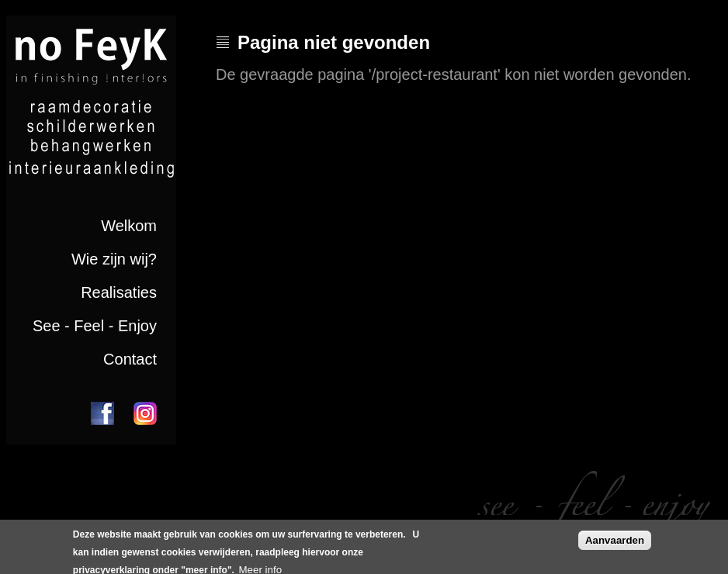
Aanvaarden (615, 543)
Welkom (129, 226)
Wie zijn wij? (114, 259)
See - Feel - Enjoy (95, 326)
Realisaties (119, 292)
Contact (130, 359)
